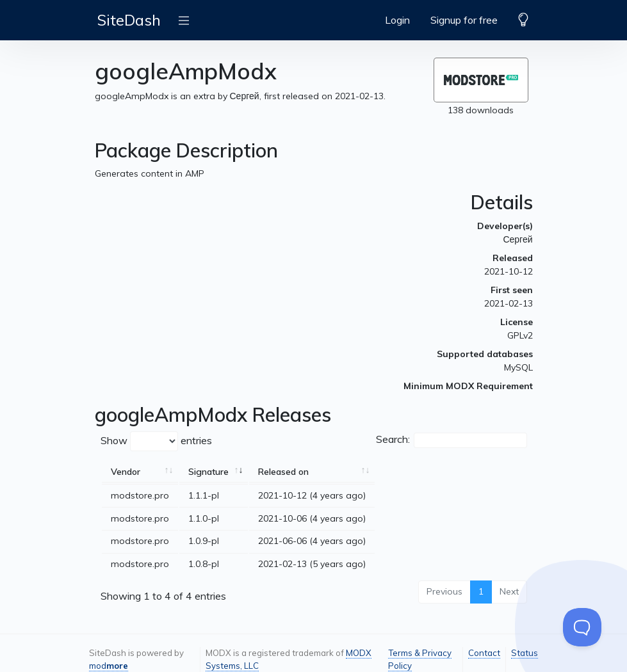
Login (397, 20)
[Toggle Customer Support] (582, 627)
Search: (452, 440)
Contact (484, 653)
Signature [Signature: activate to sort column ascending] (208, 472)
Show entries (156, 441)
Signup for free (464, 20)
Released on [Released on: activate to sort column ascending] (283, 472)
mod (109, 666)
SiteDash (129, 20)
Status (525, 653)
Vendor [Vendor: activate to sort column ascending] (126, 472)
